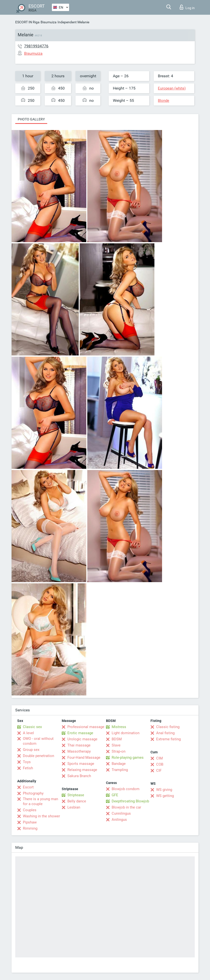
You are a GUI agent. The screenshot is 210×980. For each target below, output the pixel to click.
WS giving (164, 790)
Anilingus (119, 820)
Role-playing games (128, 758)
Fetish (28, 768)
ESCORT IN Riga (27, 22)
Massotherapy (79, 751)
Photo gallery (31, 119)
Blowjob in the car (126, 807)
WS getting (165, 796)
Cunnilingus (121, 813)
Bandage (119, 764)
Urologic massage (82, 739)
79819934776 (36, 46)
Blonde (164, 101)
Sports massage (81, 764)
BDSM (117, 739)
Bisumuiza (49, 22)
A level (28, 733)
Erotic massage (80, 733)
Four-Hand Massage (84, 758)
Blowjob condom (126, 789)
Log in (187, 7)
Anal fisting (165, 733)
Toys (27, 762)
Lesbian (74, 807)
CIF (159, 771)
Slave (116, 745)
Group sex (31, 750)
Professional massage (86, 727)
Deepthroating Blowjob (130, 801)
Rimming (30, 828)
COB (160, 764)
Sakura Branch (79, 776)
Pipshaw (30, 822)
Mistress (119, 727)
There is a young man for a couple (40, 801)
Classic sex (32, 727)
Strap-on (119, 751)
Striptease (76, 795)
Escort (28, 787)
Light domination (126, 733)
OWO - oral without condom (38, 741)
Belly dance (77, 801)
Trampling (120, 770)
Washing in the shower (41, 816)
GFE (115, 795)
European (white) (172, 88)
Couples (30, 810)
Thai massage (79, 745)
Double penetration (38, 756)
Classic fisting (168, 727)
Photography (33, 793)
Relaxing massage (82, 770)
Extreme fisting (168, 739)
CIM (159, 758)
